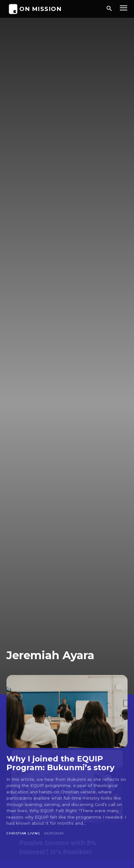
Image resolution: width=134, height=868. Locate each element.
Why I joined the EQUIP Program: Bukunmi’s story (60, 763)
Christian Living (23, 833)
